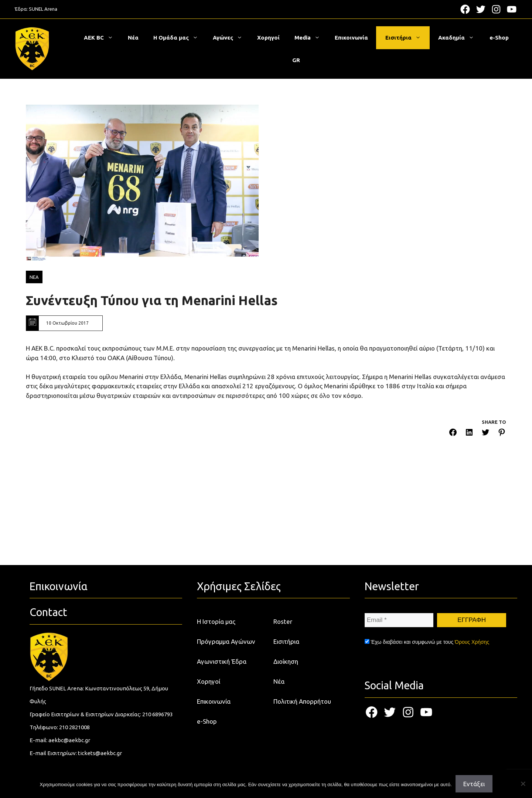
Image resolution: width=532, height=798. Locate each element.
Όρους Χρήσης (472, 642)
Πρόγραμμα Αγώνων (226, 641)
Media (311, 38)
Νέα (133, 38)
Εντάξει (474, 784)
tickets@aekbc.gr (100, 753)
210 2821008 (74, 727)
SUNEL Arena (43, 9)
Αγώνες (231, 38)
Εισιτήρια (407, 38)
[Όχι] (523, 784)
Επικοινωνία (351, 38)
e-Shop (499, 38)
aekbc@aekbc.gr (69, 740)
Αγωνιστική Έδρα (222, 661)
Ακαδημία (460, 38)
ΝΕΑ (34, 277)
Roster (283, 621)
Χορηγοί (268, 38)
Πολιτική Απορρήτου (302, 701)
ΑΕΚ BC (102, 38)
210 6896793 (158, 714)
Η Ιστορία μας (216, 621)
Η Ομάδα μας (179, 38)
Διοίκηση (286, 661)
